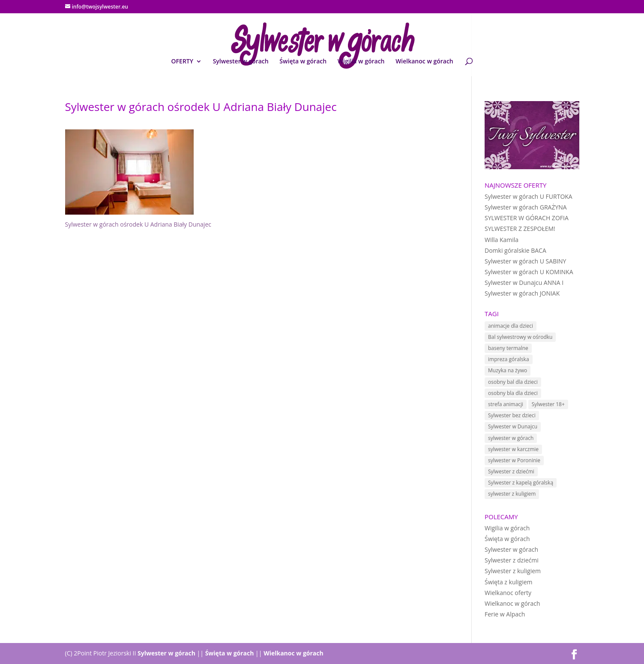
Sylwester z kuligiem (513, 571)
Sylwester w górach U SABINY (525, 261)
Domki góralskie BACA (515, 250)
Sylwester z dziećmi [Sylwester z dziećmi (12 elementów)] (511, 471)
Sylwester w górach (241, 62)
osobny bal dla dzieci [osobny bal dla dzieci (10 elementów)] (513, 382)
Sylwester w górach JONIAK (522, 293)
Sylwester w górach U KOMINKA (529, 272)
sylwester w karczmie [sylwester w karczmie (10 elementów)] (513, 449)
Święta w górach (303, 62)
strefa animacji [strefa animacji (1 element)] (506, 404)
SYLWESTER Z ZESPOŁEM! (520, 229)
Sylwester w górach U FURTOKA (529, 196)
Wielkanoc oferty (508, 593)
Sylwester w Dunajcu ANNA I (524, 283)
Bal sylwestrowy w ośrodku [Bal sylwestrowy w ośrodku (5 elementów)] (520, 337)
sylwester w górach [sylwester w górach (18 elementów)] (511, 438)
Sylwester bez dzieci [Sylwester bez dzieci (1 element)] (512, 415)
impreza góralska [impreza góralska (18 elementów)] (509, 359)
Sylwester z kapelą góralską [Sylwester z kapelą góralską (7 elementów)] (521, 483)
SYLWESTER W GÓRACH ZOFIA (527, 218)
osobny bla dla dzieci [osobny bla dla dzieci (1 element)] (513, 393)
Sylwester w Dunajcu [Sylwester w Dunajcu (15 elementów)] (513, 426)
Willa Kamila (502, 240)
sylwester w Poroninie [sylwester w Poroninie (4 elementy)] (514, 460)
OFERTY (182, 62)
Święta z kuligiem (509, 582)
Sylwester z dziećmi (512, 560)
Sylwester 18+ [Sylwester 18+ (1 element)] (548, 404)
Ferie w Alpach (505, 614)
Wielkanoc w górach (424, 62)
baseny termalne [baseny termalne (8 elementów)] (508, 348)
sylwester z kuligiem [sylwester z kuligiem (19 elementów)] (512, 494)
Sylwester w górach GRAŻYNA (526, 207)
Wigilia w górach (361, 62)
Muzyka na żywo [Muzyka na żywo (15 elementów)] (508, 370)
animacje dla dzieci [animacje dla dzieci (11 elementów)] (511, 326)
